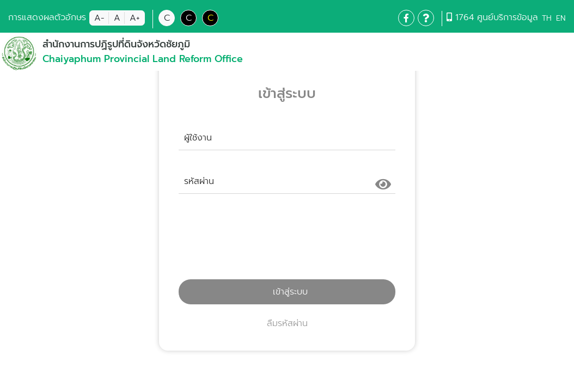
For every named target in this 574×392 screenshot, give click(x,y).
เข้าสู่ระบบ (287, 292)
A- (99, 18)
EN (561, 18)
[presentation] (287, 241)
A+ (135, 18)
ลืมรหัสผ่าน (287, 323)
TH (547, 18)
